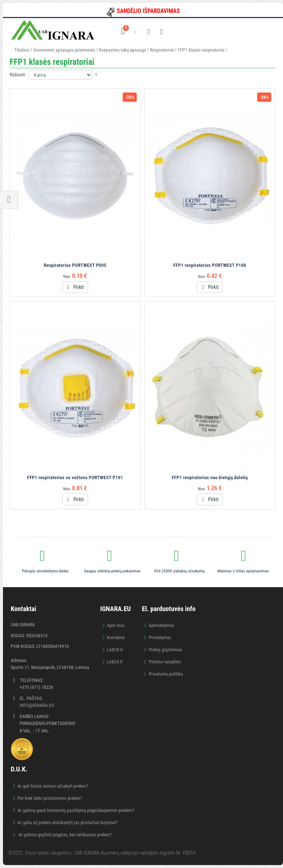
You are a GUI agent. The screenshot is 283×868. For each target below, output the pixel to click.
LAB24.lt (115, 662)
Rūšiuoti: (18, 75)
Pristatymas (160, 637)
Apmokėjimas (161, 625)
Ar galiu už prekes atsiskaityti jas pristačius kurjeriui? (67, 822)
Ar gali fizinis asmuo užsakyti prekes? (53, 786)
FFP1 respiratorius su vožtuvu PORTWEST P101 (75, 477)
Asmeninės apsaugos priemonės (64, 50)
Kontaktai (116, 637)
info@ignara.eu (37, 705)
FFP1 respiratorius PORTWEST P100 (210, 265)
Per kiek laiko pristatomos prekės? (50, 798)
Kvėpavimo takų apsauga (123, 50)
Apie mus (116, 625)
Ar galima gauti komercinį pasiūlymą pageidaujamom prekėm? (76, 810)
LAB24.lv (115, 650)
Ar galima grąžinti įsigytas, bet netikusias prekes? (64, 835)
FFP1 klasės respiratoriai (201, 50)
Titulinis (22, 50)
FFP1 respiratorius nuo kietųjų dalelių (210, 477)
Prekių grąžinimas (165, 650)
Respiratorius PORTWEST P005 (75, 265)
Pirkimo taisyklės (165, 662)
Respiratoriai (162, 50)
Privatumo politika (166, 674)
